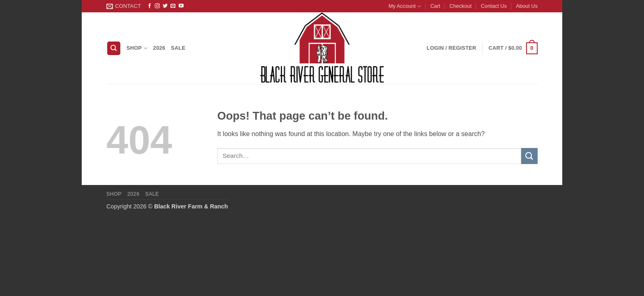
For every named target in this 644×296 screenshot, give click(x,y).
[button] (513, 49)
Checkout (460, 6)
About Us (527, 6)
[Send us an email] (173, 6)
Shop (137, 48)
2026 (159, 48)
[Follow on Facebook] (149, 6)
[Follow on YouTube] (181, 6)
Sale (178, 48)
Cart (435, 6)
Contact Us (494, 6)
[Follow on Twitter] (165, 6)
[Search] (114, 48)
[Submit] (529, 156)
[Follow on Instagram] (157, 6)
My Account (405, 6)
